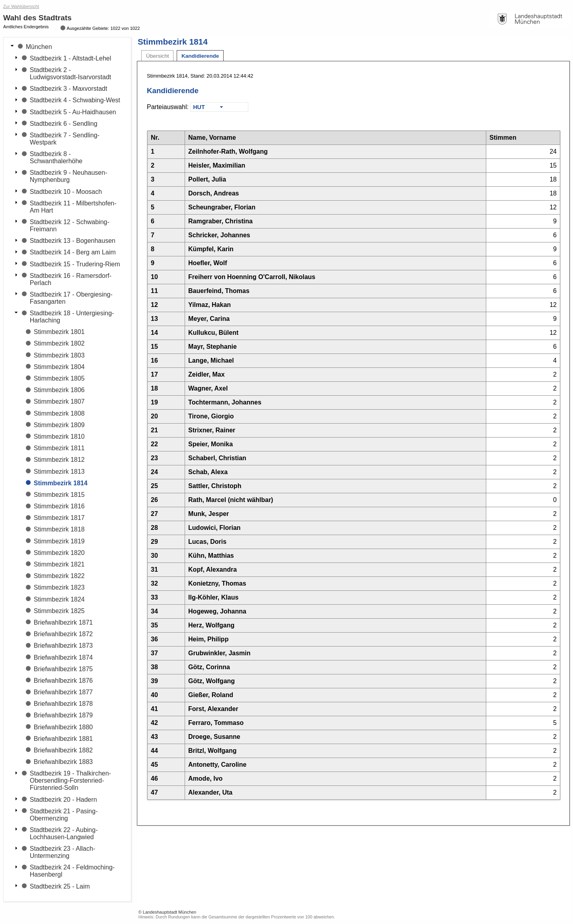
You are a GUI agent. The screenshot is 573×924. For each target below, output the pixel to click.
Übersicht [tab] (157, 56)
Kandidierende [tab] (200, 56)
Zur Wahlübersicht (21, 6)
